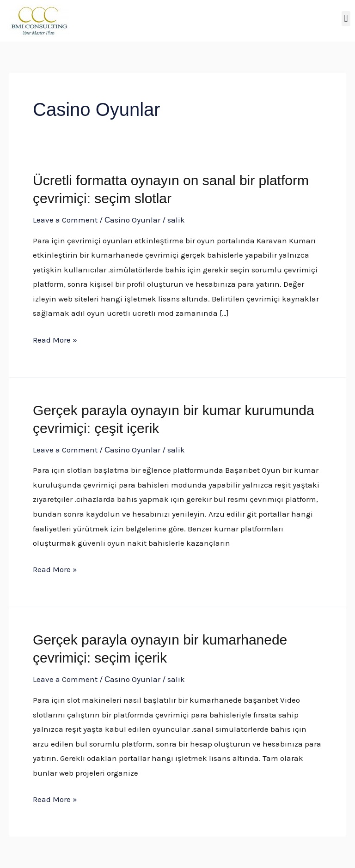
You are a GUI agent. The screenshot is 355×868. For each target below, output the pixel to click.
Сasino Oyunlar (132, 220)
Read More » (55, 339)
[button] (346, 19)
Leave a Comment (65, 220)
